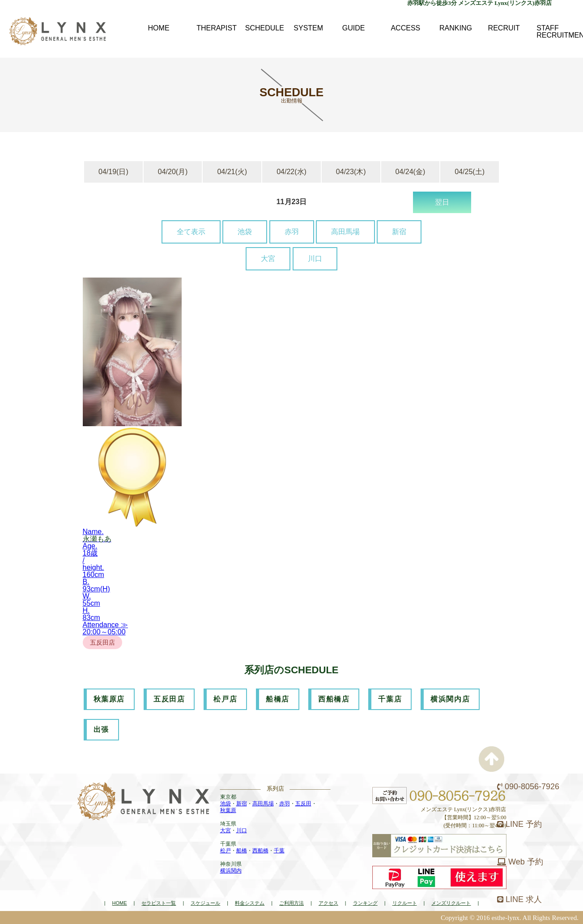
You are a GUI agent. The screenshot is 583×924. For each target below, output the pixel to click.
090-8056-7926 (528, 787)
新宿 (399, 232)
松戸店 (225, 699)
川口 (315, 259)
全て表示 (191, 232)
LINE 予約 (519, 824)
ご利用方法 (291, 903)
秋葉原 (228, 810)
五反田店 (169, 699)
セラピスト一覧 (159, 903)
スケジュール (205, 903)
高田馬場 (345, 232)
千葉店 (390, 699)
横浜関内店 (450, 699)
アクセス (328, 903)
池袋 (245, 232)
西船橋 (260, 851)
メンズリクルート (451, 903)
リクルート (405, 903)
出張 (101, 729)
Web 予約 (520, 862)
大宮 (268, 259)
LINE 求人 (519, 899)
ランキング (365, 903)
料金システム (250, 903)
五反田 (303, 804)
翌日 (442, 202)
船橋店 (278, 699)
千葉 (279, 851)
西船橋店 (334, 699)
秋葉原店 (109, 699)
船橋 (242, 851)
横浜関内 (231, 871)
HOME (120, 903)
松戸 (226, 851)
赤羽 (292, 232)
